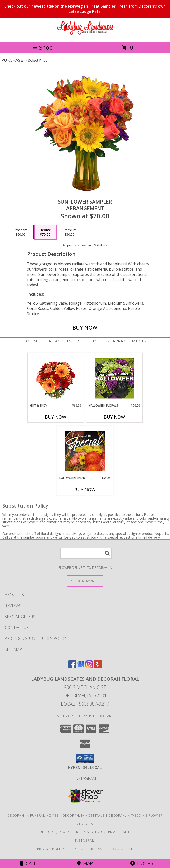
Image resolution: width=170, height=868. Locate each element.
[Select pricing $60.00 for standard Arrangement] (21, 232)
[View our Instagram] (89, 666)
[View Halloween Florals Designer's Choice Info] (115, 378)
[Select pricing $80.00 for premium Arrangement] (69, 232)
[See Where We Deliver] (85, 581)
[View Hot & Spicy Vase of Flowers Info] (56, 378)
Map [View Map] (85, 863)
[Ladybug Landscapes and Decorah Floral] (85, 35)
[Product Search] (86, 553)
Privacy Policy (51, 849)
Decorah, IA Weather (59, 832)
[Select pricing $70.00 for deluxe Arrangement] (45, 232)
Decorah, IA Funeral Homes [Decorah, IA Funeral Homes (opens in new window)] (33, 815)
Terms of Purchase (86, 849)
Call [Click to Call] (28, 863)
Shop (42, 47)
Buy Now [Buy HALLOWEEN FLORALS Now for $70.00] (114, 417)
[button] (85, 759)
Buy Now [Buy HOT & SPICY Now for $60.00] (56, 417)
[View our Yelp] (98, 666)
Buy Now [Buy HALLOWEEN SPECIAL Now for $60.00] (85, 490)
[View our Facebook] (72, 666)
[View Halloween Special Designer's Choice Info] (85, 451)
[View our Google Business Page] (81, 666)
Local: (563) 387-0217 (85, 704)
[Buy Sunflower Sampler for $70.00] (85, 328)
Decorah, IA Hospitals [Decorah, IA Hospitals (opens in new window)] (84, 815)
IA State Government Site (106, 832)
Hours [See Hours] (142, 863)
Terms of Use (121, 849)
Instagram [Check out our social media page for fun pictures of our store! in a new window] (85, 778)
